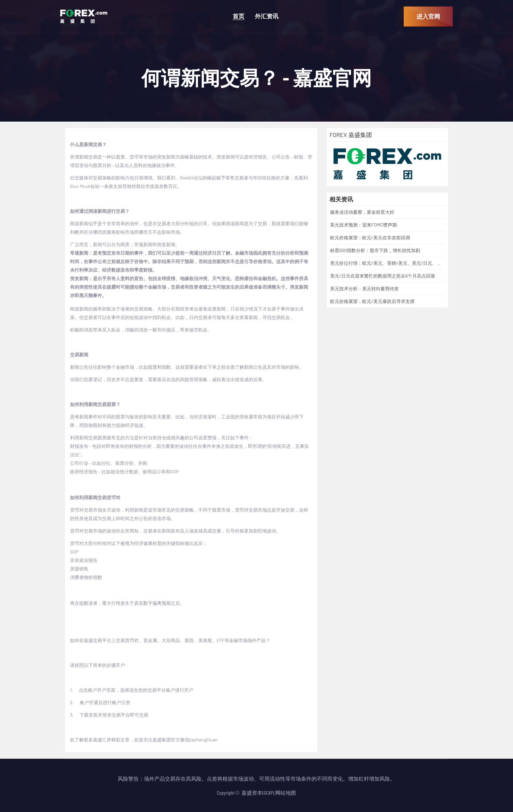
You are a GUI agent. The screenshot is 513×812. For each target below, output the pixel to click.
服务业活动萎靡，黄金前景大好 (362, 212)
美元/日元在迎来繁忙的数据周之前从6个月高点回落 (383, 276)
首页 (239, 16)
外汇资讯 (267, 16)
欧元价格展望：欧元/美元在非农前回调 (370, 237)
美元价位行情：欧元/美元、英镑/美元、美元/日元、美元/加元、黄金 (400, 263)
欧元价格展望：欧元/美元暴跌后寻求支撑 (372, 301)
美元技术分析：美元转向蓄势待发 (364, 288)
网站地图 (286, 793)
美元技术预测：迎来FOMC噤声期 (363, 225)
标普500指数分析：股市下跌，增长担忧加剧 (375, 250)
